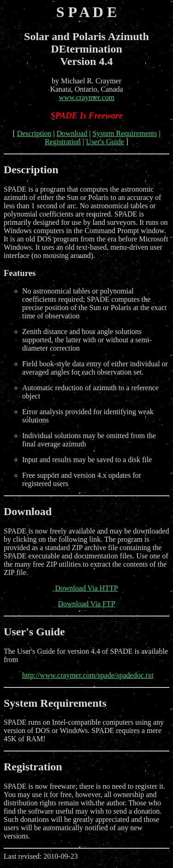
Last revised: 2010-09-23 (86, 821)
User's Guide (105, 142)
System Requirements (125, 133)
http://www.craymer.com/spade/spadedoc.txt (88, 675)
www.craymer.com (86, 97)
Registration (63, 142)
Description (34, 133)
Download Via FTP (86, 604)
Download (72, 133)
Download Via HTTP (86, 588)
